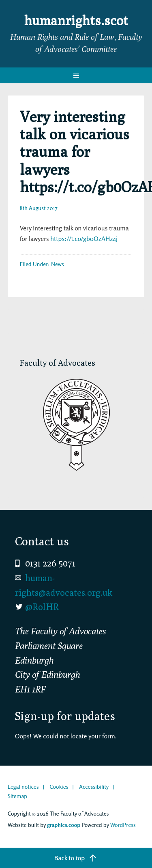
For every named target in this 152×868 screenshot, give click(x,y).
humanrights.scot (76, 20)
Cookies (59, 787)
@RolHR (42, 607)
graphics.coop (64, 825)
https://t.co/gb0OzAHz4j (84, 239)
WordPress (123, 825)
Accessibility (94, 787)
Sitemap (17, 796)
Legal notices (23, 787)
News (58, 264)
